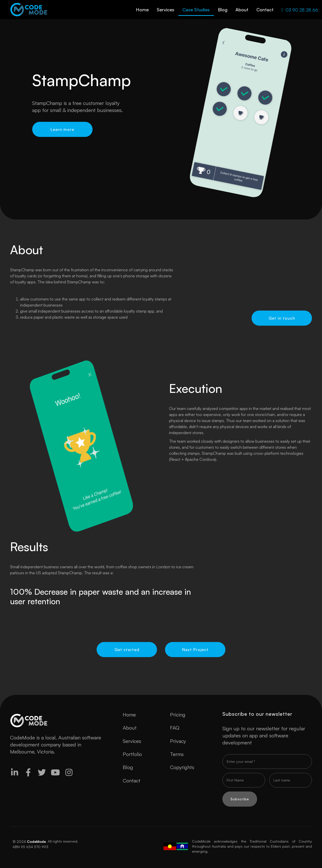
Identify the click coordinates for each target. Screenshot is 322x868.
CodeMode (36, 841)
